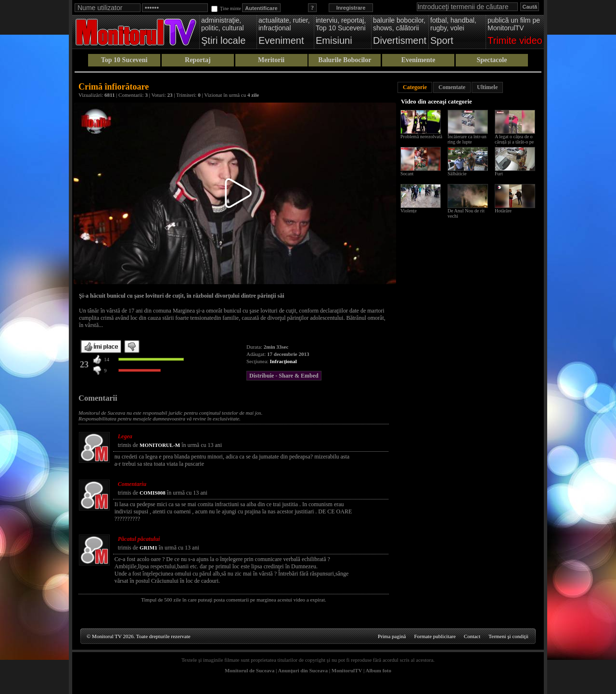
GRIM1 (148, 548)
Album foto (379, 670)
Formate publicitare (435, 636)
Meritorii (271, 60)
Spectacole (492, 60)
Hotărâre (503, 211)
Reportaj (198, 60)
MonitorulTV (347, 670)
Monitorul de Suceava (250, 670)
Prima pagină (392, 636)
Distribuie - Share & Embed (284, 376)
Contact (472, 636)
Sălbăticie (457, 174)
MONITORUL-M (160, 445)
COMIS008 (153, 493)
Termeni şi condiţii (508, 636)
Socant (407, 174)
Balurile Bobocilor (345, 60)
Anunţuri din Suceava (303, 670)
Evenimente (418, 60)
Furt (499, 174)
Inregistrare (351, 8)
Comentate (452, 87)
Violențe (409, 211)
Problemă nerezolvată (421, 137)
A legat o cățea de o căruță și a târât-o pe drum (514, 142)
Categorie (415, 87)
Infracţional (283, 361)
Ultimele (487, 87)
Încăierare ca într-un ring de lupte (467, 139)
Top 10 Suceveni (124, 60)
